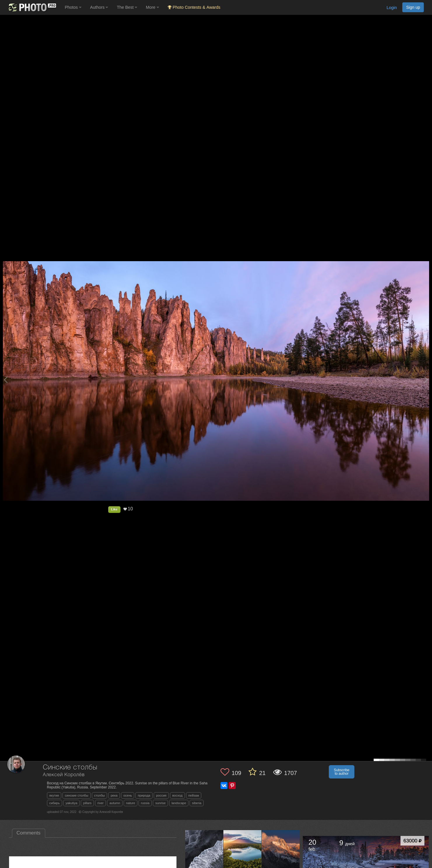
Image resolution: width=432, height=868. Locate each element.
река (114, 795)
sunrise (160, 803)
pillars (87, 803)
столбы (100, 795)
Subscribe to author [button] (341, 772)
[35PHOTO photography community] (32, 7)
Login (392, 8)
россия (161, 795)
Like (114, 509)
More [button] (152, 7)
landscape (179, 803)
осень (128, 795)
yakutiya (71, 803)
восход (177, 795)
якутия (54, 795)
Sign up (413, 7)
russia (145, 803)
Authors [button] (99, 7)
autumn (115, 803)
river (100, 803)
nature (131, 803)
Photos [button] (73, 7)
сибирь (55, 803)
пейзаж (194, 795)
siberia (197, 803)
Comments (29, 833)
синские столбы (76, 795)
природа (144, 795)
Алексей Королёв (64, 775)
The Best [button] (127, 7)
